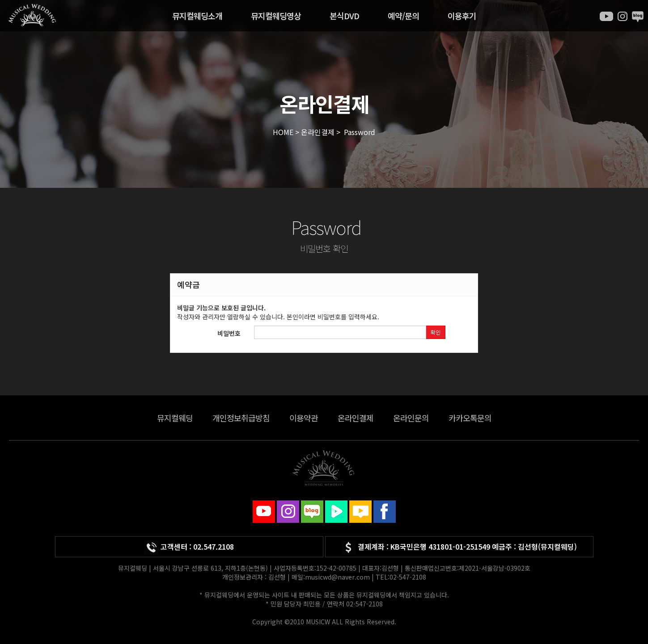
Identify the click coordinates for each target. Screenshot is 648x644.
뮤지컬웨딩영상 (276, 16)
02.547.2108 (214, 547)
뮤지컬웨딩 (175, 418)
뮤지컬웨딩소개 (197, 16)
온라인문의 (411, 418)
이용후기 (462, 16)
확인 (436, 332)
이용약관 (304, 418)
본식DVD (344, 16)
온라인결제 (356, 418)
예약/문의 (403, 16)
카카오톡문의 (470, 418)
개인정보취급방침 (241, 418)
